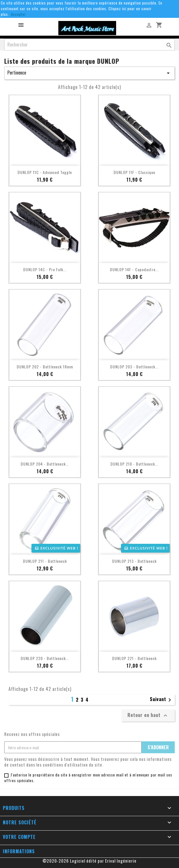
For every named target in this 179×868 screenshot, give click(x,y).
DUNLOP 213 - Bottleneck (134, 561)
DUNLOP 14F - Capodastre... (134, 269)
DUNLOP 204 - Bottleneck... (45, 464)
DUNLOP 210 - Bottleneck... (134, 464)
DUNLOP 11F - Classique (134, 172)
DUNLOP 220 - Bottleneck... (45, 658)
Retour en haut (148, 715)
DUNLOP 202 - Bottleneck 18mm (45, 367)
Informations (19, 851)
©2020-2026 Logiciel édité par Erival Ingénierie (89, 861)
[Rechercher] (89, 44)
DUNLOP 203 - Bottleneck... (134, 367)
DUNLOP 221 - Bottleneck (134, 658)
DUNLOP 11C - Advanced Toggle (45, 172)
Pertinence (89, 73)
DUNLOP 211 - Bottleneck (45, 561)
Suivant (161, 700)
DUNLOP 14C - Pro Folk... (45, 269)
